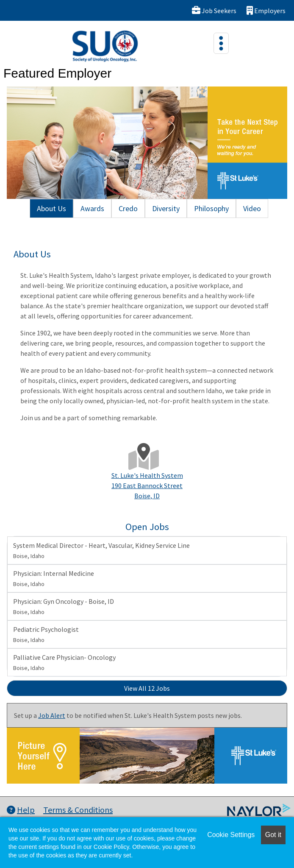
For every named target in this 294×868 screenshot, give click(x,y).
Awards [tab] (92, 208)
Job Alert (52, 715)
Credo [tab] (128, 208)
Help (21, 810)
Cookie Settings (231, 835)
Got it (273, 835)
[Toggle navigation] (221, 43)
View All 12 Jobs (147, 688)
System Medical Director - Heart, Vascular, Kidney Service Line (101, 550)
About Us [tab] (51, 208)
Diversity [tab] (166, 208)
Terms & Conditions (78, 810)
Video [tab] (252, 208)
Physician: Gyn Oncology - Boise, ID (64, 606)
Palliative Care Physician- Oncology (64, 662)
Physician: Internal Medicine (54, 578)
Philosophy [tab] (211, 208)
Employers (266, 10)
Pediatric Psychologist (46, 634)
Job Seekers (214, 10)
